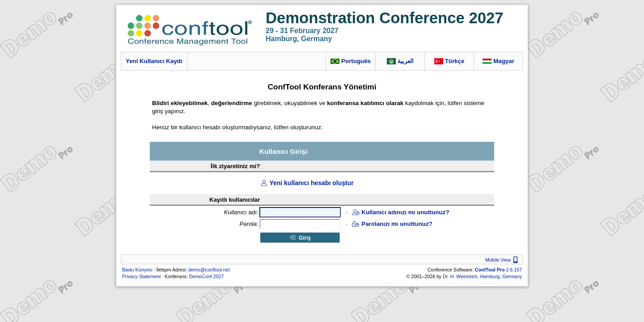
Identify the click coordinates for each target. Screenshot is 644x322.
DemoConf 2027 (207, 276)
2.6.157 (498, 270)
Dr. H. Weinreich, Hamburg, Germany (482, 276)
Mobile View (503, 260)
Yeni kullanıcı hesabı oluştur (307, 183)
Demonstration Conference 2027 (385, 18)
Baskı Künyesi (137, 270)
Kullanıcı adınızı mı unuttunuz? (400, 212)
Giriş (300, 238)
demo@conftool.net (209, 270)
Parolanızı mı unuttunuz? (392, 224)
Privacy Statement (141, 276)
